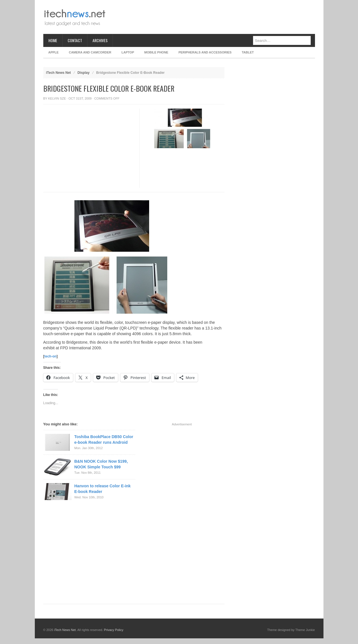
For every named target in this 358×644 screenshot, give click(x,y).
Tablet (248, 52)
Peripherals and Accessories (205, 52)
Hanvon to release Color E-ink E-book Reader (103, 489)
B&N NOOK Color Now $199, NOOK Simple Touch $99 (101, 464)
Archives (100, 40)
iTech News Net (59, 73)
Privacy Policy (113, 630)
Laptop (128, 52)
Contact (75, 40)
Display (84, 73)
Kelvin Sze (57, 98)
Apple (54, 52)
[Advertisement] (212, 17)
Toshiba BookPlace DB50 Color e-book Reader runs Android (104, 440)
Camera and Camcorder (90, 52)
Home (53, 40)
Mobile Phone (156, 52)
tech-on (51, 356)
